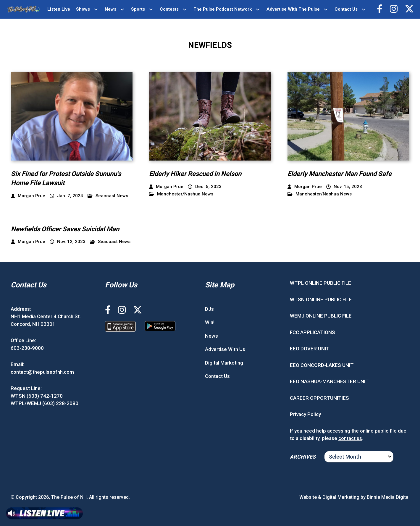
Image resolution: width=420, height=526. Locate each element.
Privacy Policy (305, 414)
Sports (138, 9)
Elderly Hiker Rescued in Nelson (195, 174)
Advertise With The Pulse (293, 9)
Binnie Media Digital (388, 497)
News (110, 9)
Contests (169, 9)
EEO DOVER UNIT (310, 349)
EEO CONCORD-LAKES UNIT (322, 365)
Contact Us (346, 9)
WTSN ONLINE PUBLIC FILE (321, 300)
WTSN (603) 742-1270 (37, 396)
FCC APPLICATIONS (312, 332)
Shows (83, 9)
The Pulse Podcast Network (223, 9)
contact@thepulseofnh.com (42, 372)
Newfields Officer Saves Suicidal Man (65, 229)
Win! (210, 322)
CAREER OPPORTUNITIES (319, 398)
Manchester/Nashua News (181, 194)
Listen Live (59, 9)
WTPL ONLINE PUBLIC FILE (320, 283)
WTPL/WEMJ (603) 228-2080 (45, 403)
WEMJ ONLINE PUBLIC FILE (321, 316)
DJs (209, 309)
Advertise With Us (225, 349)
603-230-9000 (27, 348)
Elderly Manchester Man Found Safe (340, 174)
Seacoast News (108, 196)
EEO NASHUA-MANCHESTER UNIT (329, 381)
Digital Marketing (224, 363)
